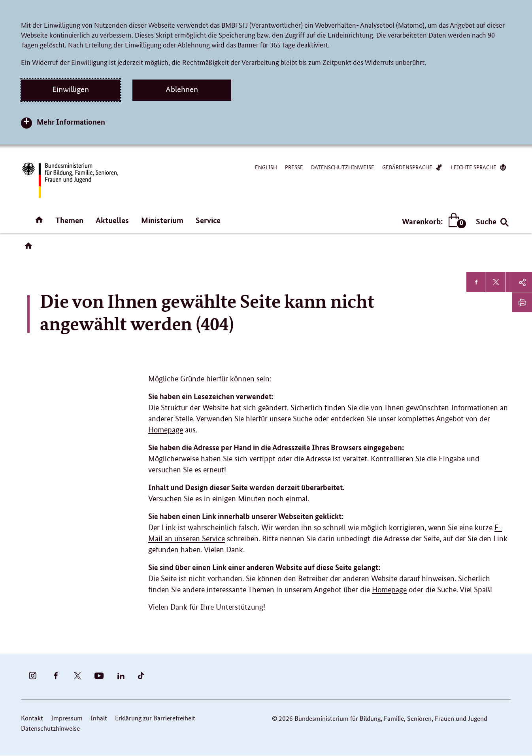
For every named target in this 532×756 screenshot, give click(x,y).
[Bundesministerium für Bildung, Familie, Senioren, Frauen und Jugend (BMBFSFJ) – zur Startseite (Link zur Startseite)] (70, 180)
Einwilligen (71, 89)
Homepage (166, 430)
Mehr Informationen (71, 122)
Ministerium (162, 220)
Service (208, 220)
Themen (69, 220)
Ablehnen (182, 89)
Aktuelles (112, 220)
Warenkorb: (432, 221)
